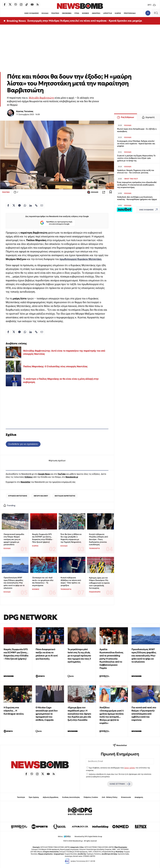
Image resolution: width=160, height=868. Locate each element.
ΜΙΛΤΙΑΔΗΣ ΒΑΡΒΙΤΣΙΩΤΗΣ (65, 496)
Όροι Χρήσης (34, 797)
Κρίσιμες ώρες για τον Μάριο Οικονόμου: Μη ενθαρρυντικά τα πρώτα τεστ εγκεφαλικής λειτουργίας (99, 583)
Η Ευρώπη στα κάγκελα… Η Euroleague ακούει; (14, 711)
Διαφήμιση (139, 797)
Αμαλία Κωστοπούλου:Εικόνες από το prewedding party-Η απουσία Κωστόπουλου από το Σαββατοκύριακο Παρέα (111, 659)
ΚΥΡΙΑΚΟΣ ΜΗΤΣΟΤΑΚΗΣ (18, 496)
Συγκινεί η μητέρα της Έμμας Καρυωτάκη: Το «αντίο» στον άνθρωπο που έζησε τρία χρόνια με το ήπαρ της (136, 158)
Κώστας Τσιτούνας (25, 111)
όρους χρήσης (130, 768)
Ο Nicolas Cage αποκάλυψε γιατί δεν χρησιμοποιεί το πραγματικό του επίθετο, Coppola (47, 714)
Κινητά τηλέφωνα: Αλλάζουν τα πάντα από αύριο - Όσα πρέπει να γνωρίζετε (71, 581)
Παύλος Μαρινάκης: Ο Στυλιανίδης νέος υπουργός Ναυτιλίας (55, 366)
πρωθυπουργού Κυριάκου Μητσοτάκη (80, 259)
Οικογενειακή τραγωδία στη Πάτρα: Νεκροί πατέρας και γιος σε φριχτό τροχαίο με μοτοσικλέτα (14, 539)
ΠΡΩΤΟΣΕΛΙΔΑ (130, 13)
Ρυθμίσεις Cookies (91, 797)
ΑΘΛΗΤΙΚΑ (96, 13)
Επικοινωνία (126, 797)
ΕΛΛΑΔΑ (45, 13)
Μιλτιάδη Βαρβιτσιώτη (41, 98)
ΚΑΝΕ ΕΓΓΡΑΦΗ (120, 784)
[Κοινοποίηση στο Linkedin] (31, 205)
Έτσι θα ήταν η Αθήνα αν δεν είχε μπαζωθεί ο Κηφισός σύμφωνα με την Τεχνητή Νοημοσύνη (71, 538)
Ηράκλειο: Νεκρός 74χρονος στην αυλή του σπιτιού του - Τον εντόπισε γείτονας (136, 171)
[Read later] (111, 192)
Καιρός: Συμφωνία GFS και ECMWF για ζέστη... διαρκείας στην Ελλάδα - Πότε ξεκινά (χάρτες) (43, 538)
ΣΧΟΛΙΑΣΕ (93, 192)
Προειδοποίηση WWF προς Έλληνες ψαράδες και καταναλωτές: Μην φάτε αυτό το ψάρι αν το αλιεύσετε (14, 583)
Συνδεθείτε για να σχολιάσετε (23, 444)
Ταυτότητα (21, 797)
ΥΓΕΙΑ (77, 13)
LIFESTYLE (108, 13)
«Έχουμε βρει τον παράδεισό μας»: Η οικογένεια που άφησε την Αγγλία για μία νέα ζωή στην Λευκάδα (79, 714)
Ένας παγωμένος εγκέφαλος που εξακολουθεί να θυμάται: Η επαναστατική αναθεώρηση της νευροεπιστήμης (137, 185)
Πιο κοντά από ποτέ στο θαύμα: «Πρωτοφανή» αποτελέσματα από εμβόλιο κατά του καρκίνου (144, 714)
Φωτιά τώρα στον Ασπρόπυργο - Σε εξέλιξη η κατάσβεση (137, 130)
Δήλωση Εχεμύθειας (51, 797)
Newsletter (25, 482)
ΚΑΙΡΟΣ (118, 13)
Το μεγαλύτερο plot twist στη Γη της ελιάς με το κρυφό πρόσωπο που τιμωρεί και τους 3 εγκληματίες (79, 655)
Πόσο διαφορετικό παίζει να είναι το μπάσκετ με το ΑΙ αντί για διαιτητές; (47, 654)
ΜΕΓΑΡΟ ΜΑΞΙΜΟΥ (41, 496)
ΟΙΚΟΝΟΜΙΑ (67, 13)
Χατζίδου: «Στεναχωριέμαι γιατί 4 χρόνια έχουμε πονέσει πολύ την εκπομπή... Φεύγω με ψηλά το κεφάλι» (112, 715)
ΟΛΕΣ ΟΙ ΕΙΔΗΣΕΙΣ (31, 13)
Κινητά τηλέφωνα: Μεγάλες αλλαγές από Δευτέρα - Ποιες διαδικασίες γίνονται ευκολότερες (98, 539)
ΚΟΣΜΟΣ (85, 13)
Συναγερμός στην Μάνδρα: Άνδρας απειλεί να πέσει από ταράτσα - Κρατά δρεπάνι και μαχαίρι (85, 21)
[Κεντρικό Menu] (156, 13)
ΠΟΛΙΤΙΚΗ (55, 13)
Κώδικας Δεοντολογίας (71, 797)
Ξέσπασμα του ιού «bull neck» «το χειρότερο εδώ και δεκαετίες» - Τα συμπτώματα (43, 581)
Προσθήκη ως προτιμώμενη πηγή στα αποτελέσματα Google (56, 223)
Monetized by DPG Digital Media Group (88, 836)
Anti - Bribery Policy (109, 797)
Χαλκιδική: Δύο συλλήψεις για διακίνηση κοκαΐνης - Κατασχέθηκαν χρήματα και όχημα (137, 198)
